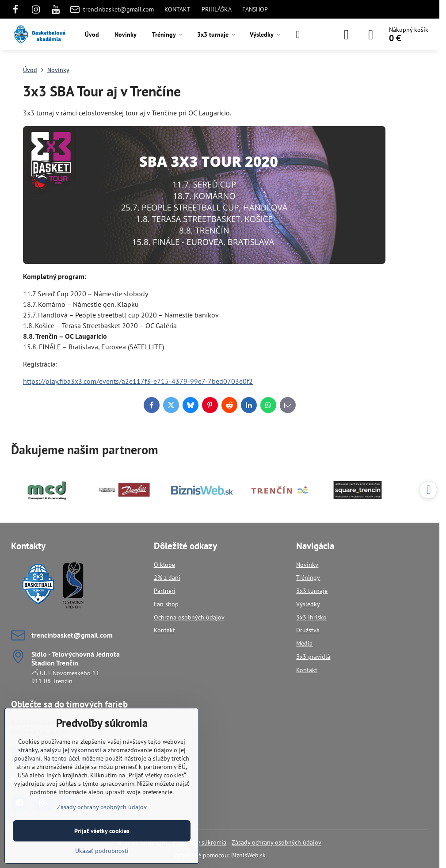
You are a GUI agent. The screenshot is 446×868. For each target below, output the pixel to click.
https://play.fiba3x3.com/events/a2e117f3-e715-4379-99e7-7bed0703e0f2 (138, 381)
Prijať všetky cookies (102, 831)
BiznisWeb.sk (248, 855)
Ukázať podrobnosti (102, 851)
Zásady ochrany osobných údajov (276, 842)
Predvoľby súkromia (200, 842)
